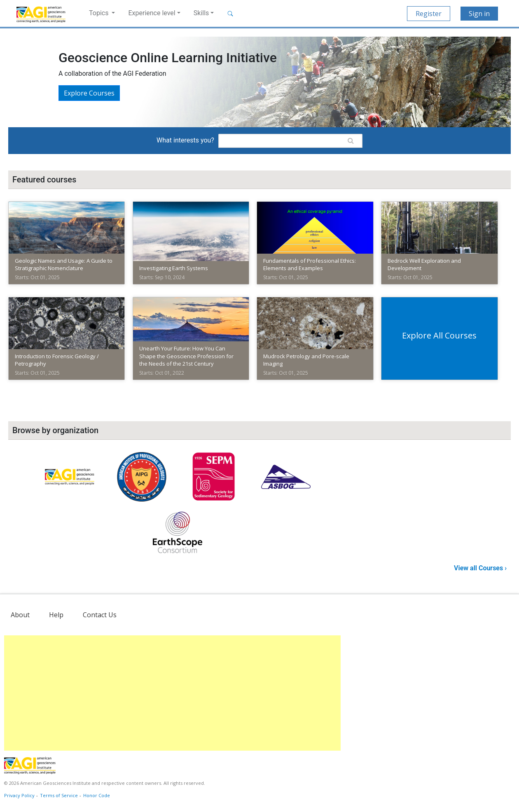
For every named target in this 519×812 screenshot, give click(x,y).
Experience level (152, 13)
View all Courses (479, 568)
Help (56, 615)
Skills (201, 13)
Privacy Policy (19, 795)
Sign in (479, 14)
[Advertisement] (172, 693)
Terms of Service (59, 795)
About (20, 615)
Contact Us (100, 615)
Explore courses (89, 93)
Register (429, 14)
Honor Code (97, 795)
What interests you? (185, 140)
